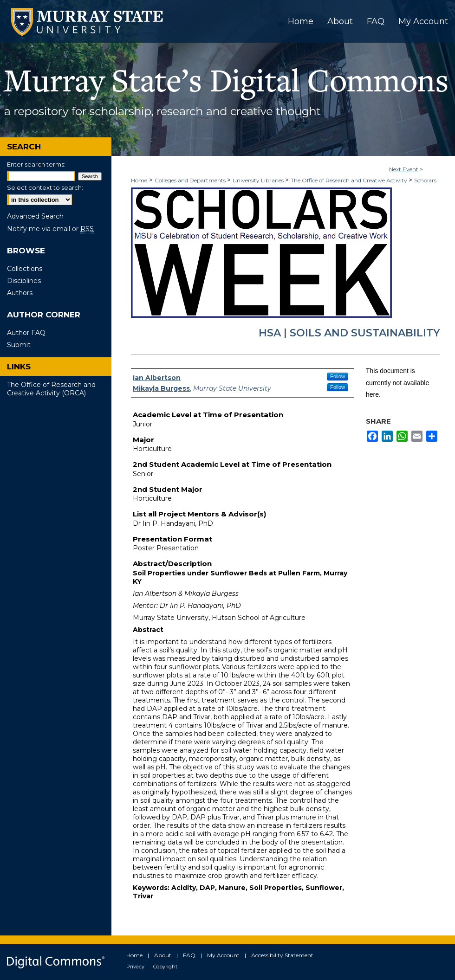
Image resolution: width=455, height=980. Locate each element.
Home (139, 180)
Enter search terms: (36, 164)
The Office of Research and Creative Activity (350, 180)
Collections (25, 269)
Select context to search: (45, 187)
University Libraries (259, 180)
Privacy (135, 967)
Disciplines (24, 281)
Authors (20, 293)
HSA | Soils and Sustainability (349, 333)
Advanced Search (35, 216)
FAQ (189, 955)
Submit (19, 345)
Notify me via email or (50, 229)
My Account (223, 955)
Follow (338, 376)
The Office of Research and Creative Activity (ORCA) (51, 389)
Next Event (404, 169)
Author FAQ (26, 333)
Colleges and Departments (191, 180)
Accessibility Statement (282, 955)
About (163, 955)
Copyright (165, 967)
